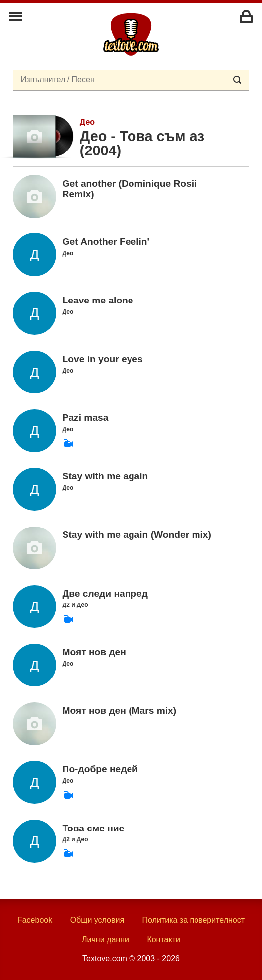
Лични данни (105, 940)
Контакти (164, 940)
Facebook (35, 920)
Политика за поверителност (194, 920)
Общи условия (98, 920)
